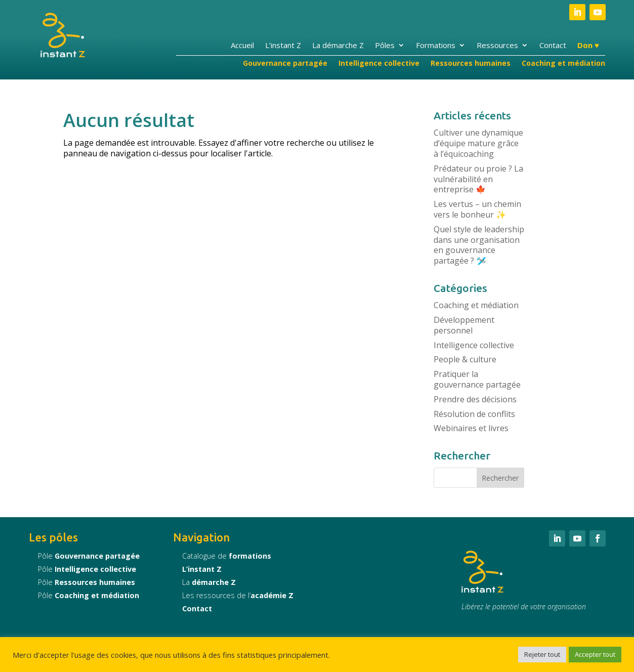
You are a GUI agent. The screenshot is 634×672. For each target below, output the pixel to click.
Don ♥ (588, 46)
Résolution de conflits (474, 414)
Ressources (497, 46)
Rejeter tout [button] (542, 654)
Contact (553, 46)
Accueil (242, 46)
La (209, 582)
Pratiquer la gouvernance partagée (477, 379)
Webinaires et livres (471, 428)
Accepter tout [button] (595, 654)
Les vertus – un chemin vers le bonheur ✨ (477, 209)
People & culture (465, 359)
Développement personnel (464, 325)
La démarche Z (338, 46)
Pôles (385, 46)
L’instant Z (283, 46)
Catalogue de (227, 556)
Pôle (89, 556)
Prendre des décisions (475, 399)
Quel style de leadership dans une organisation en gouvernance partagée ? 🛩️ (479, 245)
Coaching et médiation (563, 64)
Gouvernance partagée (285, 64)
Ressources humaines (471, 64)
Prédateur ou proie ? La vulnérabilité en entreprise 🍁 (478, 179)
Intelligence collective (379, 64)
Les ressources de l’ (238, 595)
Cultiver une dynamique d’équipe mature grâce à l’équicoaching (478, 143)
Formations (436, 46)
